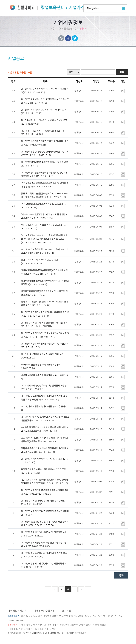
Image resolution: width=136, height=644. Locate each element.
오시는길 (66, 611)
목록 (121, 575)
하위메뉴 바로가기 (0, 0)
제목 (45, 81)
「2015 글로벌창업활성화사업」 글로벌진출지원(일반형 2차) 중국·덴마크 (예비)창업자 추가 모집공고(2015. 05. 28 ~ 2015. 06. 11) (44, 239)
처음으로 (54, 29)
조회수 (111, 81)
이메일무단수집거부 (44, 611)
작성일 (96, 81)
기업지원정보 (68, 29)
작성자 (79, 81)
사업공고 (82, 29)
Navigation (93, 8)
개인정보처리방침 (17, 611)
